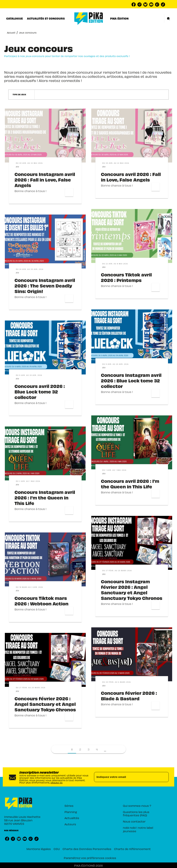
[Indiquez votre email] (127, 777)
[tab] (15, 18)
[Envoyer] (165, 777)
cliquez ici (56, 783)
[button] (21, 95)
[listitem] (134, 4)
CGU (57, 849)
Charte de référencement (132, 849)
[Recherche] (169, 19)
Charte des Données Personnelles (87, 849)
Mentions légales (39, 849)
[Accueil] (89, 19)
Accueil (11, 33)
